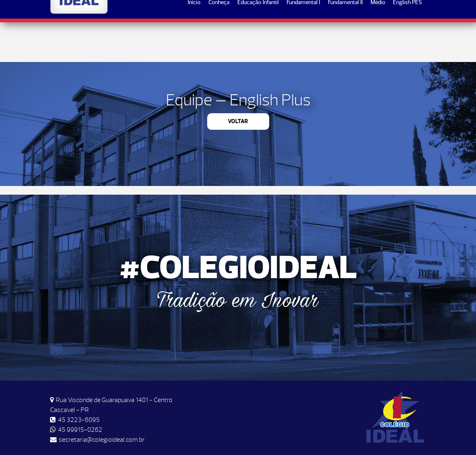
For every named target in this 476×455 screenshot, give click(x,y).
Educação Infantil (258, 42)
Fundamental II (345, 42)
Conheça (219, 42)
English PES (407, 42)
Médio (378, 42)
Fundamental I (303, 42)
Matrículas (399, 13)
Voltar (238, 121)
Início (194, 42)
